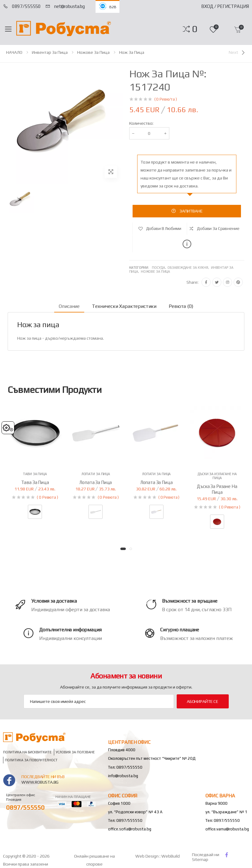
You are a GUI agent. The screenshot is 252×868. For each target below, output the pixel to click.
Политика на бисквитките (27, 752)
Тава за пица (35, 482)
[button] (195, 29)
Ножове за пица (93, 52)
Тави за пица (35, 474)
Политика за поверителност (31, 760)
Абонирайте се (203, 701)
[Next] (237, 53)
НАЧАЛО (14, 52)
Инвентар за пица (50, 52)
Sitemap (200, 859)
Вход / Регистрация (225, 6)
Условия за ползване (75, 752)
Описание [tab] (69, 306)
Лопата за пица (96, 482)
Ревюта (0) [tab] (181, 306)
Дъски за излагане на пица (217, 476)
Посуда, (160, 268)
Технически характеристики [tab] (124, 306)
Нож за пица (132, 52)
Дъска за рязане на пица (217, 489)
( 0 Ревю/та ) (166, 99)
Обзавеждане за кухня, (189, 268)
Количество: (141, 123)
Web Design (147, 856)
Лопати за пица (96, 474)
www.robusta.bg (40, 782)
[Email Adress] (99, 701)
